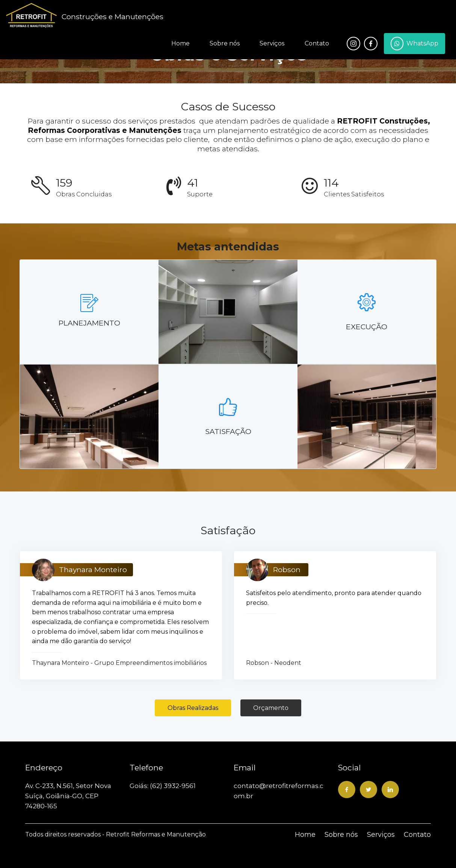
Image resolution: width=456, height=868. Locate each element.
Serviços (272, 43)
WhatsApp (414, 44)
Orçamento (271, 708)
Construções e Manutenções (112, 17)
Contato (317, 43)
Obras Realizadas (193, 708)
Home (180, 43)
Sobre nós (225, 43)
